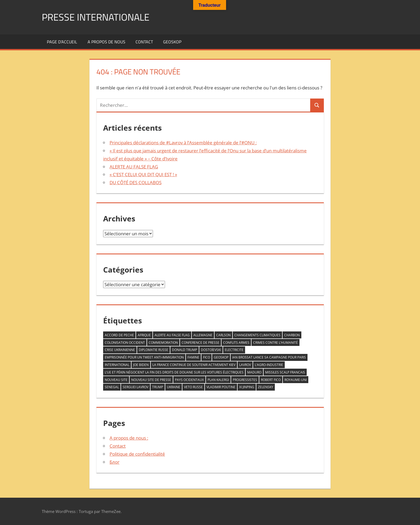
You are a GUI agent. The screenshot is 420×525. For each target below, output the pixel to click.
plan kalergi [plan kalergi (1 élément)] (218, 380)
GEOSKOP (172, 42)
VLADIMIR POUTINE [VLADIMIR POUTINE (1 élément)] (221, 387)
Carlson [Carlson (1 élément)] (223, 335)
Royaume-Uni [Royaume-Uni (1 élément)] (296, 380)
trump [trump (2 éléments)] (158, 387)
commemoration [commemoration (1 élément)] (163, 343)
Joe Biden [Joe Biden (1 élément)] (141, 365)
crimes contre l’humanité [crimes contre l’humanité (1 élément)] (275, 343)
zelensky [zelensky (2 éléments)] (266, 387)
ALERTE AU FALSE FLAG (134, 167)
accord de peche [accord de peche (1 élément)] (119, 335)
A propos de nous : (129, 438)
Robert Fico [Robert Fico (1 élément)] (271, 380)
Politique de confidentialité (137, 454)
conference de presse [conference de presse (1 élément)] (200, 343)
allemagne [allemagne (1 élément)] (203, 335)
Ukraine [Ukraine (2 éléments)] (174, 387)
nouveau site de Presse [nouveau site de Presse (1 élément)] (151, 380)
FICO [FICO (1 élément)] (207, 357)
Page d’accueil (62, 42)
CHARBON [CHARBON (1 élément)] (292, 335)
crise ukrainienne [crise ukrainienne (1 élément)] (120, 350)
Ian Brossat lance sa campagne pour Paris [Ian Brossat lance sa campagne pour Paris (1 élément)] (269, 357)
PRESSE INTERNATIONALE (96, 17)
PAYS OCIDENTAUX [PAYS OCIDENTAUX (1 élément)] (189, 380)
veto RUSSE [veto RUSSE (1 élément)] (193, 387)
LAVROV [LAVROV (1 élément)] (245, 365)
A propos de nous (106, 42)
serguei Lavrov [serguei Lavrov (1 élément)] (136, 387)
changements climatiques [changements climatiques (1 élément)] (257, 335)
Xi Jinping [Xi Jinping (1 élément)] (247, 387)
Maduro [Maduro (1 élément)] (254, 372)
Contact (144, 42)
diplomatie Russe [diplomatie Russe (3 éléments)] (153, 350)
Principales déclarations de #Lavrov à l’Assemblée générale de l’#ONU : (183, 143)
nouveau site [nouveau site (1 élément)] (116, 380)
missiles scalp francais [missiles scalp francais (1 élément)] (285, 372)
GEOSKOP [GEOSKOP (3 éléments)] (221, 357)
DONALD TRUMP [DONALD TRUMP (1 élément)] (185, 350)
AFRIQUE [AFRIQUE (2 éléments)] (144, 335)
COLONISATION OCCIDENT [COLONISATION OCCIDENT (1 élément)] (125, 343)
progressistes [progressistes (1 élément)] (245, 380)
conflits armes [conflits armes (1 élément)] (236, 343)
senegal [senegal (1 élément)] (112, 387)
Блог (115, 462)
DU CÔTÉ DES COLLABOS (136, 182)
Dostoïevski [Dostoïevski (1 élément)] (211, 350)
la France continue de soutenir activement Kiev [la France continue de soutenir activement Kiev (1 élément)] (194, 365)
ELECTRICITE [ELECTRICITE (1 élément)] (234, 350)
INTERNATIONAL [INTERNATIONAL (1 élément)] (117, 365)
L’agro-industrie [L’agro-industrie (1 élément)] (269, 365)
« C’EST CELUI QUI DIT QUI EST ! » (143, 174)
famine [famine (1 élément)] (193, 357)
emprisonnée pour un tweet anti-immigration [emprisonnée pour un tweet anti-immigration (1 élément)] (144, 357)
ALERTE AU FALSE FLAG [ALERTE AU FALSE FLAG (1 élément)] (172, 335)
